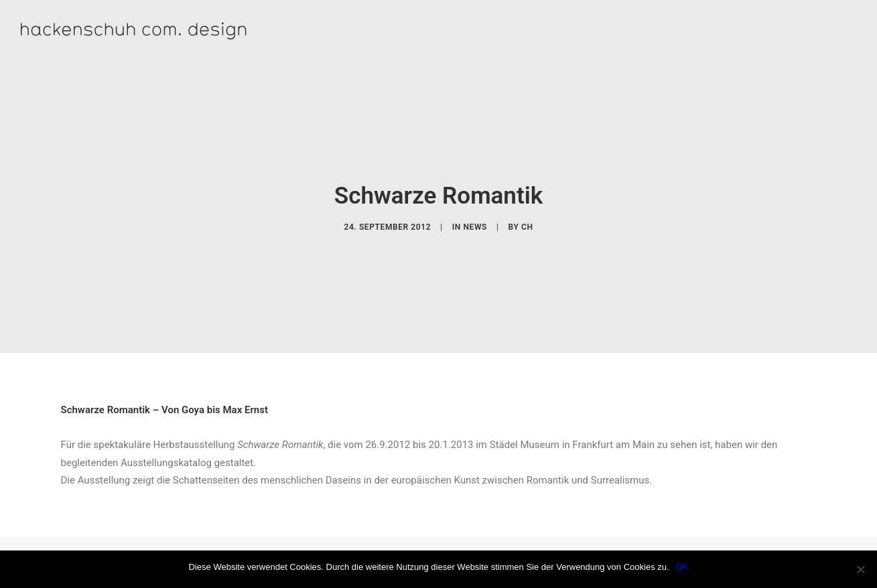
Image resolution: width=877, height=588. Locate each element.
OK (682, 567)
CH (527, 220)
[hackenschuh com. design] (188, 30)
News (475, 220)
